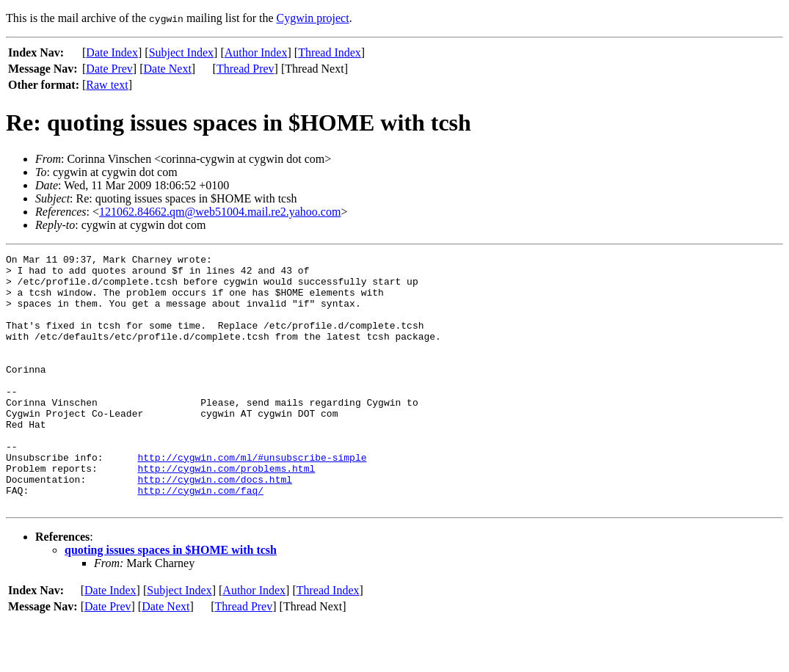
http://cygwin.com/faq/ (200, 538)
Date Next (168, 69)
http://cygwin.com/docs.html (215, 525)
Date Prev (109, 69)
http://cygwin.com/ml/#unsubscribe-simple (252, 499)
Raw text (107, 85)
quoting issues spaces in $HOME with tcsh (171, 600)
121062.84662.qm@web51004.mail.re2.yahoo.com (220, 212)
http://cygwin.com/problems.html (226, 512)
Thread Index (330, 52)
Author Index (256, 52)
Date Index (112, 52)
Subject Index (181, 52)
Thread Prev (246, 69)
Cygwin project (313, 18)
